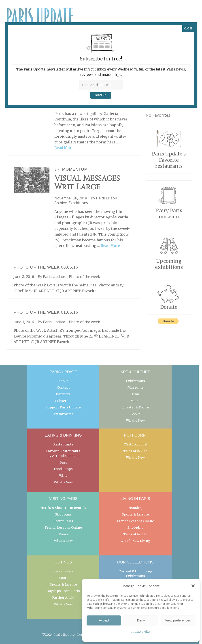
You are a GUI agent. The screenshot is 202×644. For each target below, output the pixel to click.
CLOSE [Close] (188, 28)
